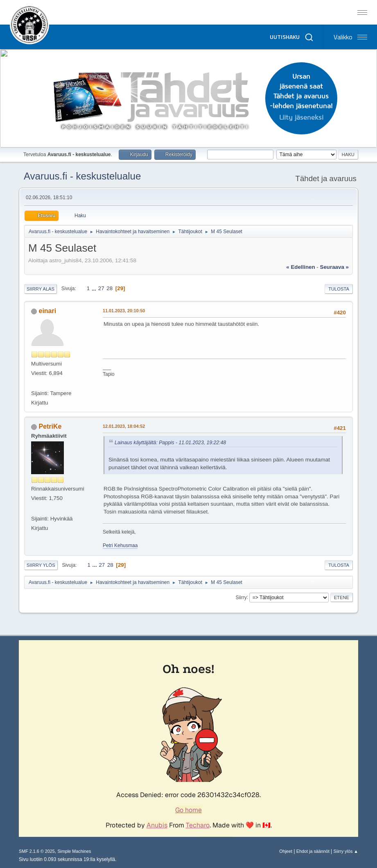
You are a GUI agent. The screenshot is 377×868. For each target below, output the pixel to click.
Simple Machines (74, 851)
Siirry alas (41, 289)
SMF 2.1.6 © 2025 (37, 851)
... (95, 288)
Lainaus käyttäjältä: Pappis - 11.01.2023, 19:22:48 (170, 443)
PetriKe (50, 426)
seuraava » (334, 267)
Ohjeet (286, 851)
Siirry (241, 597)
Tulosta (339, 289)
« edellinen (300, 267)
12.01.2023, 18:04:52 (124, 426)
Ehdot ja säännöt (313, 851)
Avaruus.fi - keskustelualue (82, 176)
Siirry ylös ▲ (346, 851)
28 (109, 288)
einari (48, 311)
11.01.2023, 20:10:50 (124, 311)
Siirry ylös (41, 565)
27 (101, 288)
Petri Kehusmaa (120, 545)
